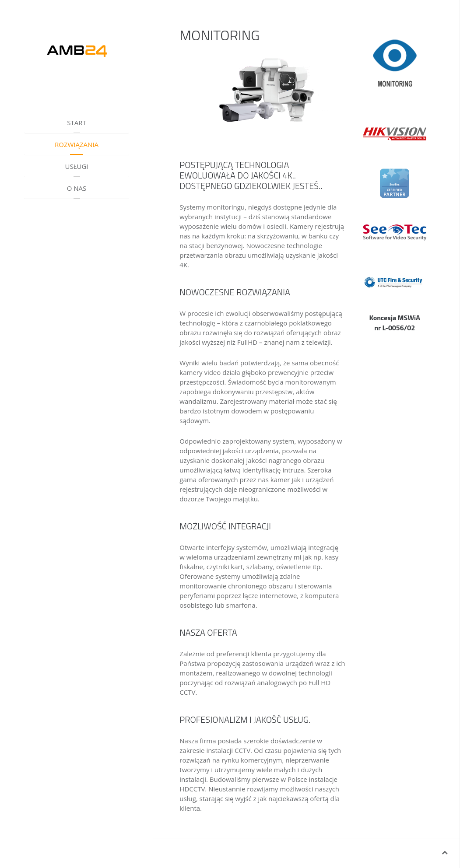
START (77, 122)
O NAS (77, 188)
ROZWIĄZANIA (77, 144)
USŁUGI (76, 166)
